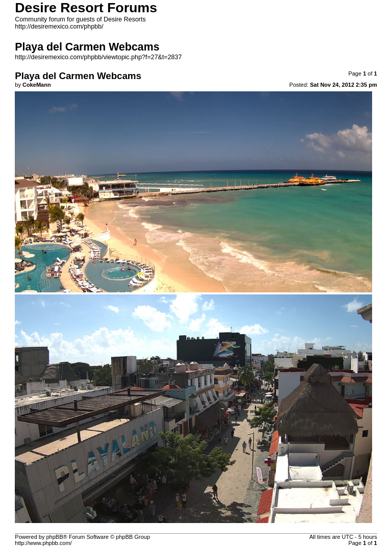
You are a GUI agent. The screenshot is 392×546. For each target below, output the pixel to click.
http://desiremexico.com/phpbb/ (59, 27)
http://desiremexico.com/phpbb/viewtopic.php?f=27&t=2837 (98, 57)
